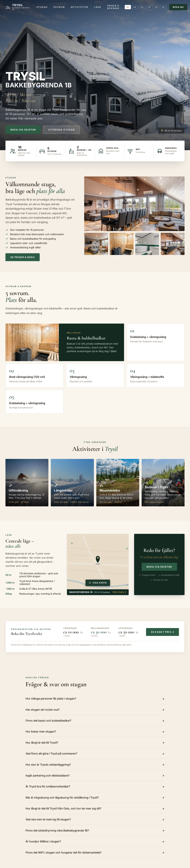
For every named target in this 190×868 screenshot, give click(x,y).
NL (164, 7)
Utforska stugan (61, 130)
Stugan (42, 7)
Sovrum (59, 7)
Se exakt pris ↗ (162, 632)
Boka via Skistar (23, 130)
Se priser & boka (23, 257)
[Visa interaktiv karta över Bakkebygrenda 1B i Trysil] (98, 562)
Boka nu (178, 7)
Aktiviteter (79, 7)
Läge (98, 7)
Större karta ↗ (119, 592)
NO (142, 7)
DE (156, 7)
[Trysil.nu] (18, 7)
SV (128, 7)
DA (149, 7)
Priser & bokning (113, 7)
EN (135, 7)
